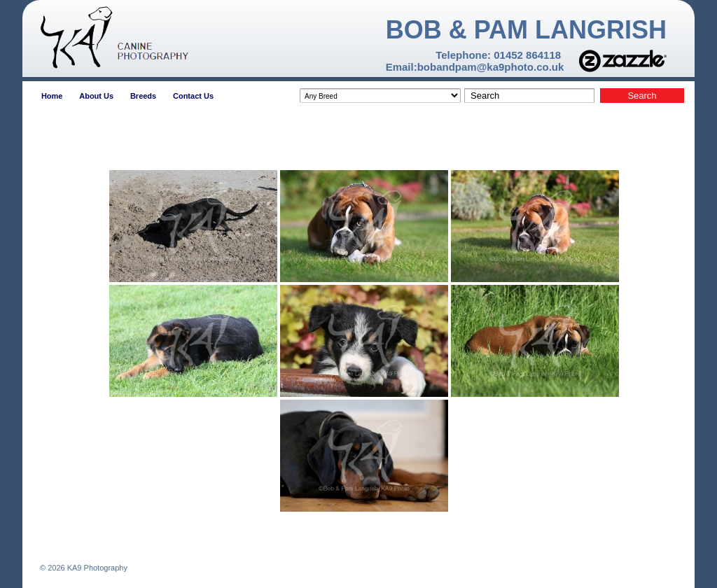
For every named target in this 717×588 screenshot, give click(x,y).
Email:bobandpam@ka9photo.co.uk (475, 67)
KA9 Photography (96, 568)
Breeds (143, 96)
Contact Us (193, 96)
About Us (96, 96)
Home (52, 96)
